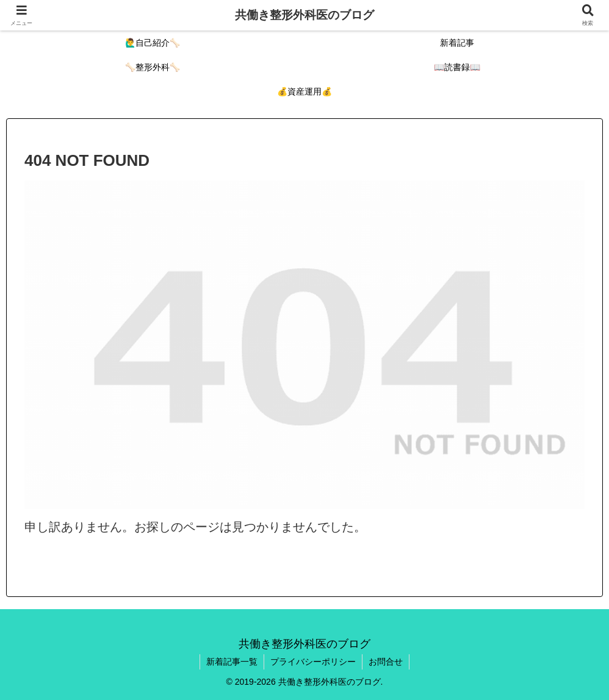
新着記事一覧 (232, 662)
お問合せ (386, 662)
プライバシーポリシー (313, 662)
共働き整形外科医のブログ (304, 15)
